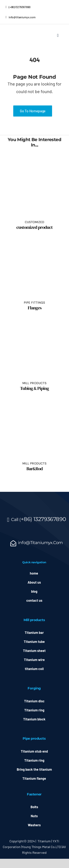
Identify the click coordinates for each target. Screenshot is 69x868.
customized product (34, 227)
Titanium (44, 841)
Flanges (35, 308)
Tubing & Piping (34, 388)
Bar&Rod (35, 469)
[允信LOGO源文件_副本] (15, 28)
